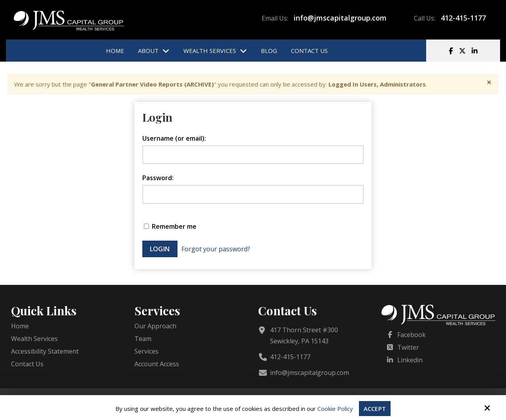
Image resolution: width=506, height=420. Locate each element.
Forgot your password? (216, 249)
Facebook (412, 335)
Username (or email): (174, 138)
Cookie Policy (335, 409)
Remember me (170, 226)
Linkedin (410, 360)
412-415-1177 (463, 18)
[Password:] (253, 194)
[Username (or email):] (253, 155)
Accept (375, 409)
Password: (158, 178)
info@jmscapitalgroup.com (340, 18)
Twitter (408, 347)
